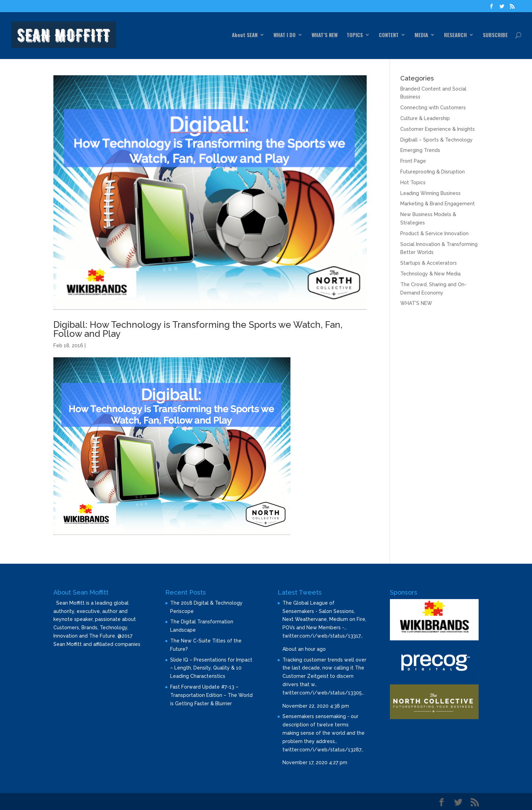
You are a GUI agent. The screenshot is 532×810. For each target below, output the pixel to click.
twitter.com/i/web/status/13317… (323, 636)
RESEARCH (455, 35)
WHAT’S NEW (325, 35)
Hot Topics (413, 182)
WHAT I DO (285, 35)
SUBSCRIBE (495, 35)
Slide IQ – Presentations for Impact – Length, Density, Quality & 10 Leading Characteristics (211, 668)
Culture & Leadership (425, 118)
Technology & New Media (430, 274)
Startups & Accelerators (429, 263)
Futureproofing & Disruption (433, 172)
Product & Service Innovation (434, 233)
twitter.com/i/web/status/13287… (323, 750)
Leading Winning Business (430, 193)
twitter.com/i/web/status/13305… (323, 693)
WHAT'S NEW (416, 303)
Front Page (413, 161)
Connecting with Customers (433, 108)
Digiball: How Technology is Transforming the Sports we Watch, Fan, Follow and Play (198, 329)
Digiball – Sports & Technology (437, 140)
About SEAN (245, 35)
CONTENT (389, 35)
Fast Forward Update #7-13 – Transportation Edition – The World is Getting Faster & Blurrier (211, 695)
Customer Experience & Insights (438, 129)
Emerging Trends (420, 150)
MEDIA (421, 35)
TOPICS (355, 35)
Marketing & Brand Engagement (438, 204)
